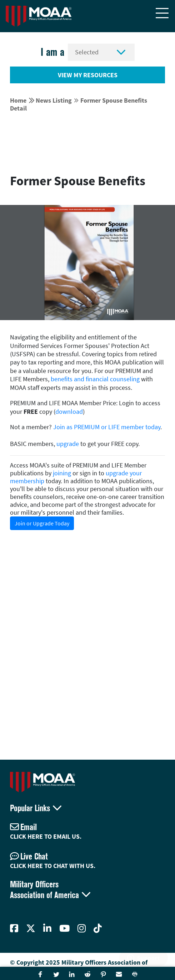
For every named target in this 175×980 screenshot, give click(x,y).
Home (18, 100)
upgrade (68, 444)
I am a (52, 52)
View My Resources (88, 75)
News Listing (54, 100)
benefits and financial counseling (95, 379)
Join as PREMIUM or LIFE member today (107, 427)
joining (62, 473)
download (69, 411)
